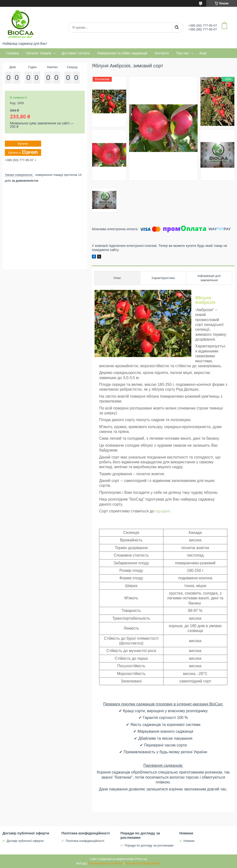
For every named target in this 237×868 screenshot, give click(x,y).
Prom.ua (141, 859)
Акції (203, 53)
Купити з (23, 152)
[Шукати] (177, 28)
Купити (23, 144)
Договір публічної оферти (25, 841)
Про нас (183, 53)
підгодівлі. (163, 511)
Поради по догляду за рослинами (149, 845)
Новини (189, 841)
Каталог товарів (39, 53)
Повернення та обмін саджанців (122, 53)
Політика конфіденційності (85, 841)
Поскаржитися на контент (105, 863)
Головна (12, 53)
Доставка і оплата (75, 53)
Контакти (162, 53)
